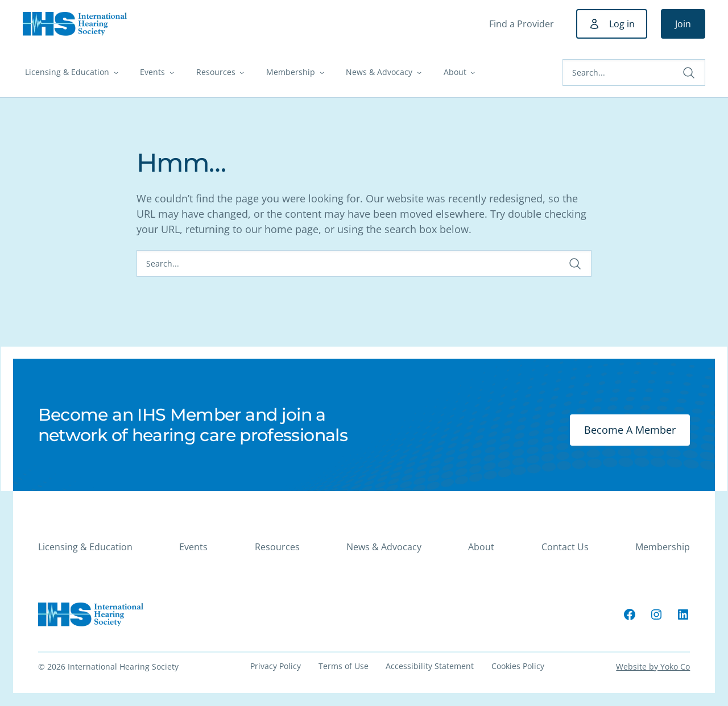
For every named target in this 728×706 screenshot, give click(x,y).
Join (683, 24)
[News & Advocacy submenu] (419, 72)
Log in (622, 24)
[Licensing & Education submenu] (116, 72)
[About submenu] (473, 72)
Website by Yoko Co (653, 666)
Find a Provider (522, 24)
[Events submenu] (172, 72)
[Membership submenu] (322, 72)
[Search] (634, 72)
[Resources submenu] (242, 72)
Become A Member (630, 430)
